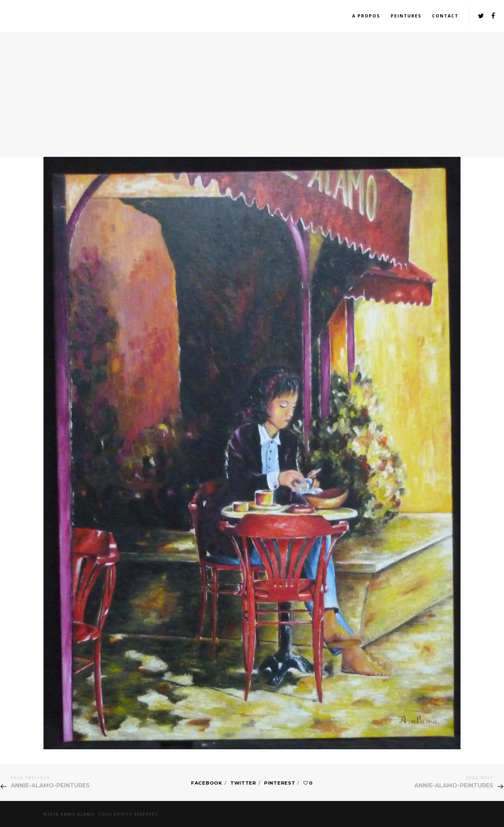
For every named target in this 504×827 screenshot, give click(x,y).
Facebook (207, 783)
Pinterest (280, 783)
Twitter (243, 783)
